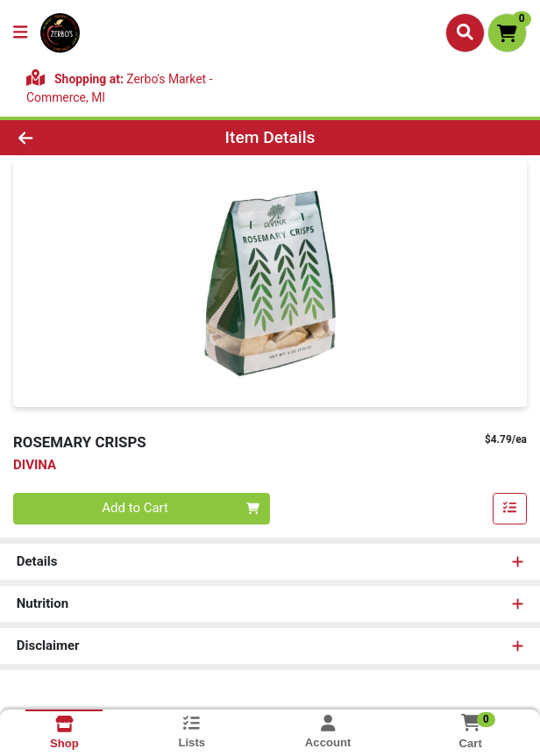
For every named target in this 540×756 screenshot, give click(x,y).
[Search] (465, 32)
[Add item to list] (510, 509)
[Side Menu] (20, 33)
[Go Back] (78, 138)
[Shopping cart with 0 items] (507, 33)
